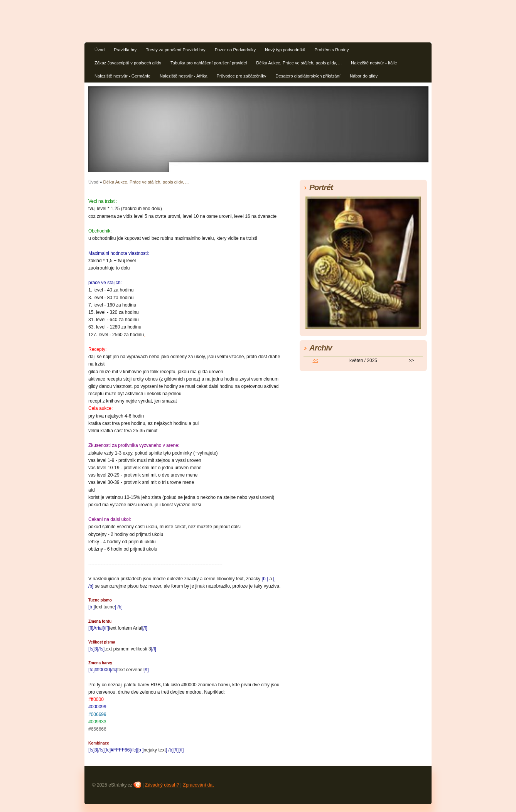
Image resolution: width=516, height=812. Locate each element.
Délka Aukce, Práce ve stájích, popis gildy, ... (299, 63)
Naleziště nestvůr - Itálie (374, 63)
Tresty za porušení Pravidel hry (175, 50)
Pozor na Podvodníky (235, 50)
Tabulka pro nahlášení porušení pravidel (209, 63)
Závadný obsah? (162, 785)
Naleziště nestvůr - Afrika (184, 76)
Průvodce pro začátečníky (242, 76)
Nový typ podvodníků (285, 50)
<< (315, 361)
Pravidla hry (125, 50)
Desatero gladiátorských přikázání (308, 76)
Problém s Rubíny (331, 50)
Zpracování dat (198, 785)
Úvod (99, 50)
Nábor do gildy (364, 76)
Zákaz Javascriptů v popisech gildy (128, 63)
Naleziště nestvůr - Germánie (122, 76)
